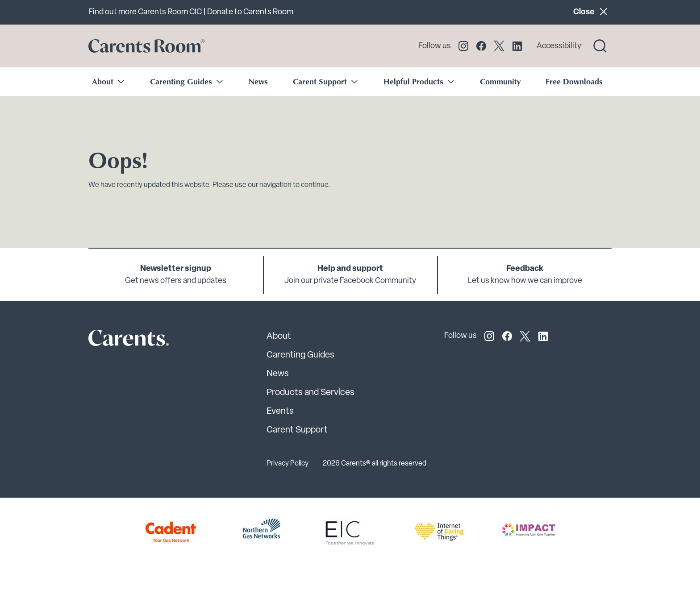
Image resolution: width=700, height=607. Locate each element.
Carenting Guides (300, 355)
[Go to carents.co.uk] (146, 46)
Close (592, 11)
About (279, 337)
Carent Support (297, 430)
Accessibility (559, 46)
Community (500, 81)
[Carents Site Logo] (113, 340)
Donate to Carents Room (250, 12)
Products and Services (310, 393)
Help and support (350, 269)
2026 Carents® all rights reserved (375, 464)
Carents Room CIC (170, 12)
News (258, 81)
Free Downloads (574, 81)
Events (280, 412)
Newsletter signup (176, 269)
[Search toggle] (600, 46)
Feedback (525, 269)
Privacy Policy (287, 464)
